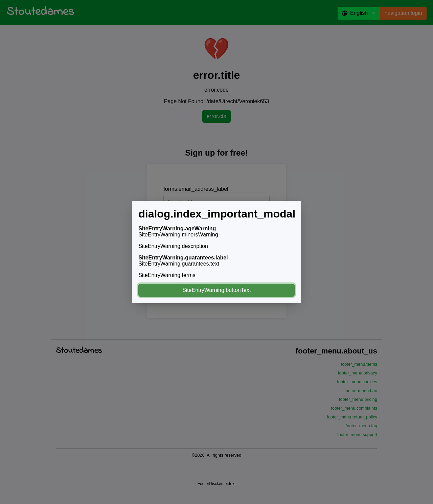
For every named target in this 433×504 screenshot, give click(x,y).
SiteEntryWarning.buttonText (216, 290)
